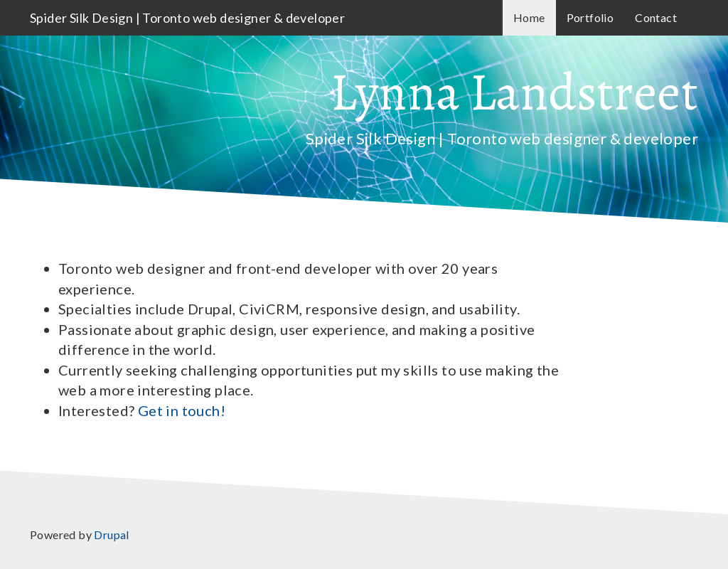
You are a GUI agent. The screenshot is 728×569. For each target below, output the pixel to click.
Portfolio (590, 17)
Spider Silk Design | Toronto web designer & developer (187, 18)
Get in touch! (182, 410)
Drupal (111, 535)
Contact (656, 17)
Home (529, 17)
